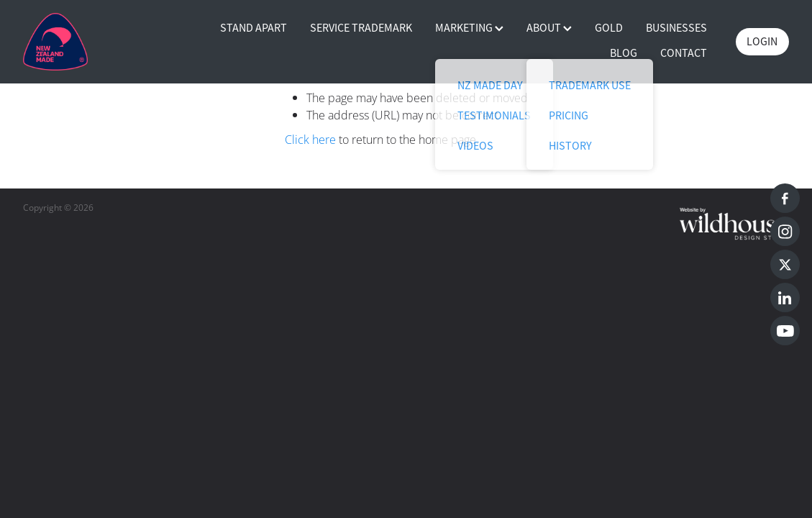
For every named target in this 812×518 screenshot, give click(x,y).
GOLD (609, 28)
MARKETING (469, 28)
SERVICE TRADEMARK (361, 28)
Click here (310, 140)
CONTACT (684, 53)
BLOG (624, 53)
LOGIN (762, 42)
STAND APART (254, 28)
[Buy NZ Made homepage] (100, 42)
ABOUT (549, 28)
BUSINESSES (676, 28)
